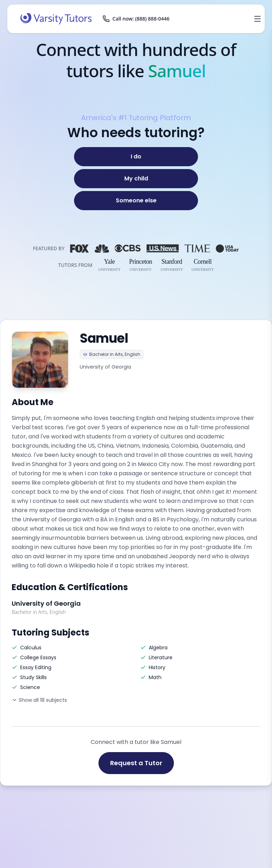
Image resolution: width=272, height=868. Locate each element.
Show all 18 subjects (39, 700)
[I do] (136, 157)
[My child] (136, 179)
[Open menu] (257, 19)
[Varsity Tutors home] (56, 19)
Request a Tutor (136, 763)
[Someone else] (136, 201)
